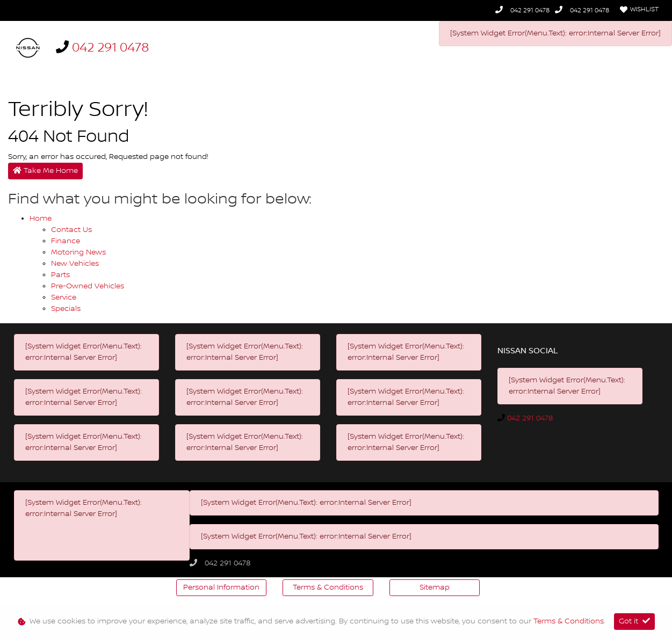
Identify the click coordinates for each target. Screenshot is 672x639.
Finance (66, 241)
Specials (66, 309)
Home (41, 219)
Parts (60, 275)
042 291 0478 (530, 10)
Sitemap (435, 587)
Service (64, 297)
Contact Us (71, 230)
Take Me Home (45, 171)
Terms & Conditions (328, 587)
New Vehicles (75, 264)
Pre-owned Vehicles (88, 286)
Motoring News (78, 252)
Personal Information (221, 587)
